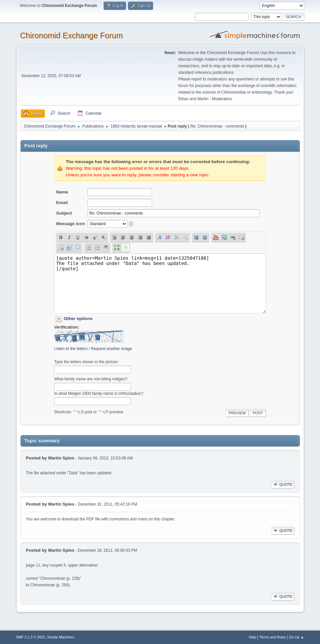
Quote (283, 484)
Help (252, 637)
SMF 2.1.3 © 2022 (31, 637)
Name (62, 192)
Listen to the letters (71, 349)
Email (62, 203)
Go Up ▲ (297, 637)
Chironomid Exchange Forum (72, 35)
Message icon (70, 224)
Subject (64, 213)
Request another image (111, 349)
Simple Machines (61, 637)
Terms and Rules (273, 637)
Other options (78, 319)
